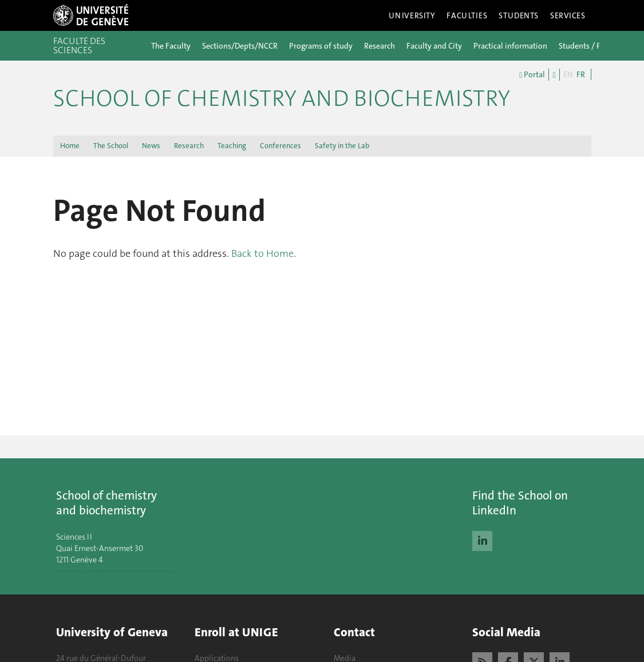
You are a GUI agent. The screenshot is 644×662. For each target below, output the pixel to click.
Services (568, 15)
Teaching (232, 146)
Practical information (510, 46)
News (151, 146)
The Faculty (171, 46)
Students (519, 15)
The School (111, 146)
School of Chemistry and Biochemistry (282, 98)
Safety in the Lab (342, 146)
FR (581, 74)
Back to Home (262, 253)
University (412, 15)
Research (380, 46)
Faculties (467, 15)
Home (70, 146)
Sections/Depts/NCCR (240, 46)
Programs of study (321, 46)
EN (568, 74)
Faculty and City (434, 46)
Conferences (280, 146)
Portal (532, 75)
